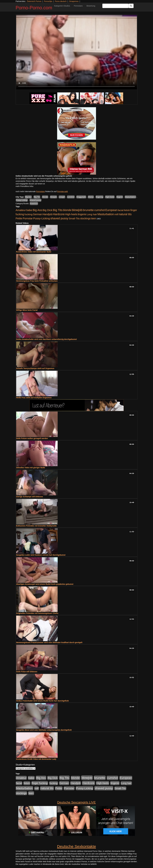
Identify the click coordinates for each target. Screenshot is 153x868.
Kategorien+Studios (62, 6)
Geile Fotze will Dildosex (27, 672)
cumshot (71, 197)
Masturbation (130, 197)
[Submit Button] (131, 6)
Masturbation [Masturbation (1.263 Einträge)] (106, 214)
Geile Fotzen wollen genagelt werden (32, 438)
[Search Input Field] (115, 6)
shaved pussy (35, 200)
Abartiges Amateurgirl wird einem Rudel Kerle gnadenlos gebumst (45, 584)
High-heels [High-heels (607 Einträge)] (71, 214)
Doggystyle (81, 197)
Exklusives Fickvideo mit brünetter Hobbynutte (36, 526)
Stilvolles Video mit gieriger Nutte (31, 468)
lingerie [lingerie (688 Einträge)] (82, 214)
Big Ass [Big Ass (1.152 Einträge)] (37, 210)
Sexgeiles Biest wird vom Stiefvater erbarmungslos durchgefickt (44, 730)
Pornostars (78, 6)
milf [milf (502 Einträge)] (116, 214)
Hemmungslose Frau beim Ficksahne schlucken (37, 281)
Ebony (91, 197)
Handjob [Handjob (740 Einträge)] (47, 214)
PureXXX (34, 204)
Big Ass (28, 197)
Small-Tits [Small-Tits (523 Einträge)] (74, 218)
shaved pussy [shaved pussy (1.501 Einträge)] (59, 218)
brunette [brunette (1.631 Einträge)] (88, 210)
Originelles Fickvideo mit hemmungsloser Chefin (37, 613)
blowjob (53, 197)
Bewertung (91, 6)
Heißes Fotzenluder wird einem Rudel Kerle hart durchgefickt (42, 701)
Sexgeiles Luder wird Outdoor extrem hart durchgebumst (41, 555)
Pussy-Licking (22, 200)
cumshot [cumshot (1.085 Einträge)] (99, 210)
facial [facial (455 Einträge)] (121, 210)
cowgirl (62, 197)
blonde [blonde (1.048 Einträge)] (67, 210)
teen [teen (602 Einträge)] (94, 218)
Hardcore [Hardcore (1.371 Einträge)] (59, 214)
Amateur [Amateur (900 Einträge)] (21, 210)
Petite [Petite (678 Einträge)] (19, 218)
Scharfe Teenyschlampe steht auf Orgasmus (35, 368)
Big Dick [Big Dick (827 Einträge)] (47, 210)
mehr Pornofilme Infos (25, 186)
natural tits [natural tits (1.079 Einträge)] (125, 214)
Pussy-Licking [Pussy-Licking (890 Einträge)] (42, 218)
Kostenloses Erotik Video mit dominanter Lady (36, 759)
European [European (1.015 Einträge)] (111, 210)
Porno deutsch (61, 1)
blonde (45, 197)
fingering (99, 197)
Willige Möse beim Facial (27, 310)
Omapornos (74, 1)
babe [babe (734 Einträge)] (29, 210)
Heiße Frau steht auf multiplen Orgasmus (34, 398)
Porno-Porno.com (34, 8)
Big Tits (37, 197)
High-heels (110, 197)
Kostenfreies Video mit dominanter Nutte (34, 252)
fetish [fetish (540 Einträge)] (127, 210)
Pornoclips (48, 1)
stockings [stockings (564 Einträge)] (85, 218)
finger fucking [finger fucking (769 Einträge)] (40, 783)
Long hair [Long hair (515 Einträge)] (92, 214)
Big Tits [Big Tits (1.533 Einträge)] (58, 210)
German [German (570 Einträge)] (37, 214)
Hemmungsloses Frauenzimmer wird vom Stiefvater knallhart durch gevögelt (49, 642)
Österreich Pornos (34, 1)
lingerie (120, 197)
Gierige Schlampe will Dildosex (30, 497)
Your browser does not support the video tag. (77, 52)
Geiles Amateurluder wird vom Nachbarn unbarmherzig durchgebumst (47, 339)
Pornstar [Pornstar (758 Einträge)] (28, 218)
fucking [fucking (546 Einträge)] (28, 214)
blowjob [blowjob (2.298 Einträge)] (77, 210)
